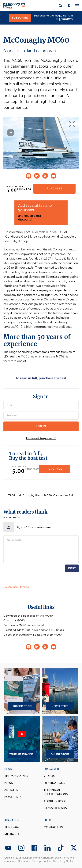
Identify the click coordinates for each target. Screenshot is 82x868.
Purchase (54, 189)
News (9, 783)
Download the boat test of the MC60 (28, 616)
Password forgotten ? (41, 439)
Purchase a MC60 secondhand (24, 625)
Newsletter (60, 691)
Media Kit (12, 834)
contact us (53, 827)
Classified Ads (55, 808)
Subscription (22, 691)
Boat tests (13, 797)
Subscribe (20, 18)
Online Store (60, 739)
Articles (11, 790)
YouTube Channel (22, 739)
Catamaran (60, 495)
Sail (71, 495)
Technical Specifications (56, 792)
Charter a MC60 (14, 621)
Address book (55, 801)
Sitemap (36, 861)
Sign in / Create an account (34, 527)
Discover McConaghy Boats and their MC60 (33, 635)
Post (72, 568)
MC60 (48, 495)
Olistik (69, 861)
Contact (47, 861)
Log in (41, 426)
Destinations (54, 783)
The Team (12, 827)
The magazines (16, 776)
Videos (49, 776)
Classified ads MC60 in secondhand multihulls (34, 630)
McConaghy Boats (31, 495)
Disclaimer (24, 861)
